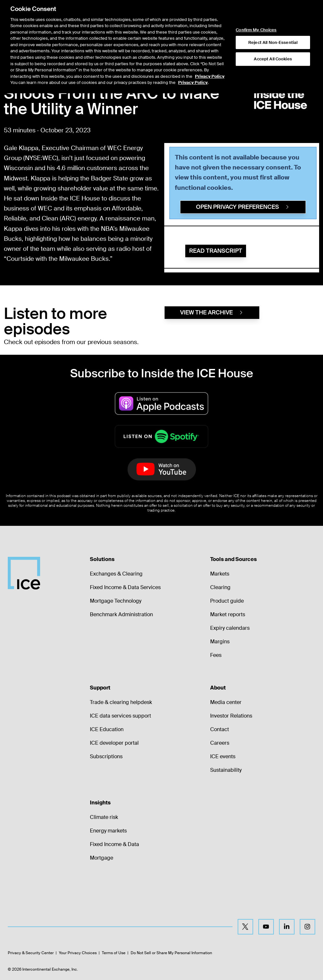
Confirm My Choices (256, 10)
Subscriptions (106, 756)
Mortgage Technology (116, 601)
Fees (216, 655)
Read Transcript (216, 251)
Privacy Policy (210, 56)
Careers (220, 743)
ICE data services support (120, 716)
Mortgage (102, 858)
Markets (220, 574)
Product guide (227, 601)
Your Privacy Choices (78, 953)
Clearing (220, 587)
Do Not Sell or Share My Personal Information (171, 953)
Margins (220, 642)
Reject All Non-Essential (273, 22)
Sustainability (226, 770)
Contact (220, 729)
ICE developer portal (114, 743)
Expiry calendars (230, 628)
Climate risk (104, 817)
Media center (226, 702)
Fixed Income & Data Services (125, 587)
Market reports (228, 614)
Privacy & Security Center (31, 953)
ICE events (223, 756)
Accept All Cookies (273, 39)
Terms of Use (114, 953)
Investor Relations (231, 716)
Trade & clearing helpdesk (121, 702)
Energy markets (108, 831)
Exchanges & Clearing (116, 574)
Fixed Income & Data (114, 844)
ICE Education (107, 729)
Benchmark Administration (121, 614)
